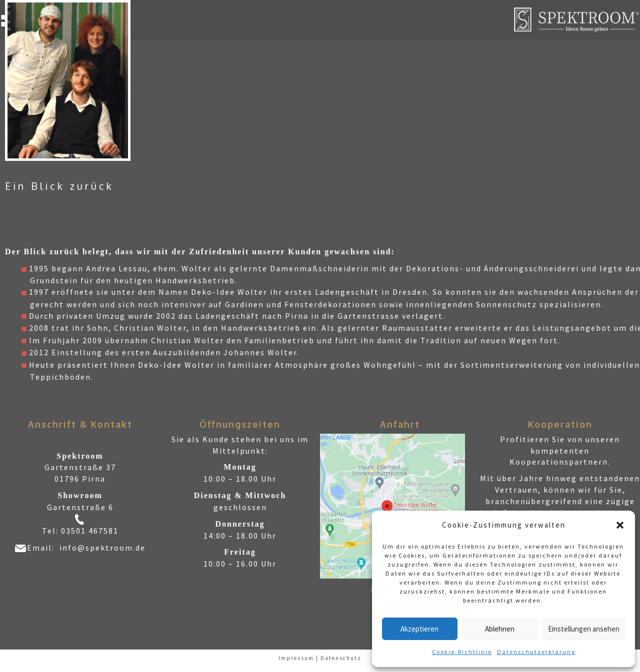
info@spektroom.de (102, 548)
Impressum (296, 658)
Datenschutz (341, 658)
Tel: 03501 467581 (80, 531)
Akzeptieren (419, 629)
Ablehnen (500, 629)
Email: (43, 548)
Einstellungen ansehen (584, 629)
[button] (620, 525)
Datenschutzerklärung (536, 652)
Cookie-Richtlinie (462, 652)
